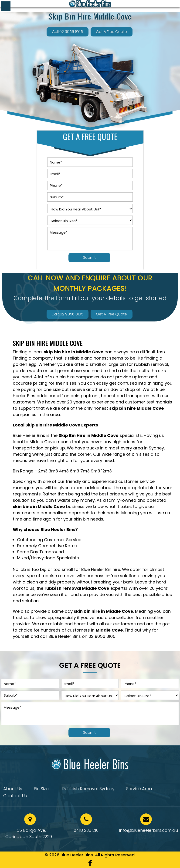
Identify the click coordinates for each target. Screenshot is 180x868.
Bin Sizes (42, 789)
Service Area (139, 789)
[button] (6, 6)
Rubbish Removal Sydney (88, 789)
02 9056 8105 (102, 636)
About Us (13, 789)
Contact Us (15, 796)
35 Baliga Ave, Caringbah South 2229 (29, 833)
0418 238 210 (86, 830)
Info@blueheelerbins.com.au (148, 830)
